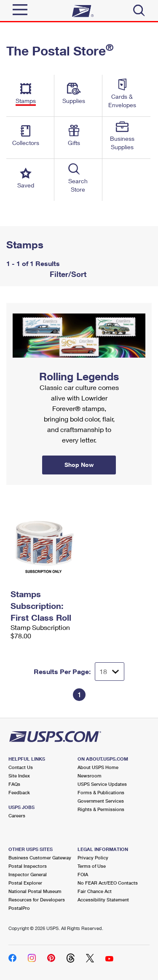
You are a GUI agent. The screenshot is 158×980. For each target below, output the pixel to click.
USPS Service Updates (102, 784)
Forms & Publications (101, 792)
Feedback (19, 792)
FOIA (83, 874)
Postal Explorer (25, 883)
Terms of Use (92, 866)
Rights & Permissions (101, 809)
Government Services (101, 801)
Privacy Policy (93, 857)
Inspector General (28, 874)
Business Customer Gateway (40, 857)
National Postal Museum (35, 891)
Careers (17, 815)
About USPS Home (98, 767)
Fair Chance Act (95, 891)
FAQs (14, 784)
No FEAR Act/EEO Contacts (108, 883)
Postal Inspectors (28, 866)
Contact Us (21, 767)
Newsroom (90, 776)
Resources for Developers (37, 900)
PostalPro (19, 908)
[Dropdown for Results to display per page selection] (110, 672)
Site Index (19, 776)
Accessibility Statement (103, 900)
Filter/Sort (67, 274)
